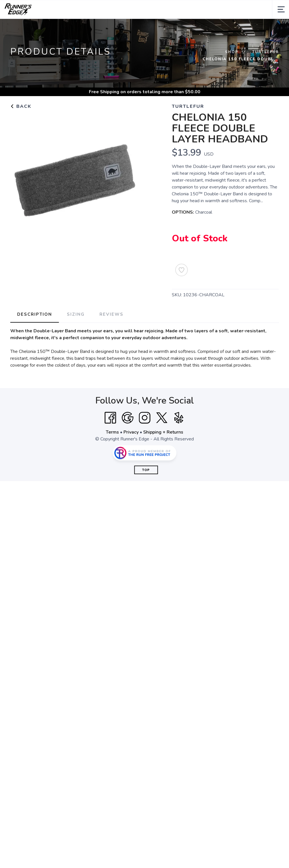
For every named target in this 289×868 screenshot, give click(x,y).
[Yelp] (179, 418)
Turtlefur (266, 52)
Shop (232, 52)
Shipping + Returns (163, 432)
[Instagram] (145, 418)
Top (146, 470)
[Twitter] (162, 418)
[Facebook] (110, 418)
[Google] (127, 418)
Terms (112, 432)
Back (21, 106)
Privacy (131, 432)
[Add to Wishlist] (182, 270)
